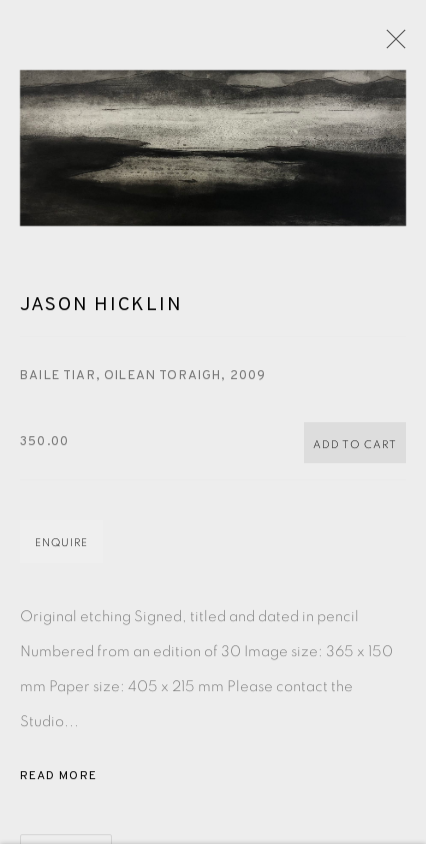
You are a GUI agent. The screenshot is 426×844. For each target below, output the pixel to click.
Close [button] (391, 45)
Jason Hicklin (101, 308)
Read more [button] (58, 778)
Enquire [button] (61, 544)
